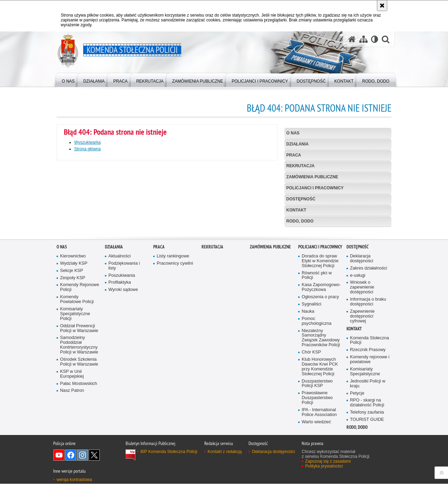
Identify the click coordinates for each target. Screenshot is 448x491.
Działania (298, 144)
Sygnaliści (311, 395)
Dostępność (301, 199)
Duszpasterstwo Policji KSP (317, 475)
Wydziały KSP (74, 354)
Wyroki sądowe (123, 381)
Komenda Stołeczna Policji (369, 431)
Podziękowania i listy (124, 357)
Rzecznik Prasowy (368, 441)
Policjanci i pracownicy (315, 188)
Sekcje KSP (72, 362)
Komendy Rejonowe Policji (80, 379)
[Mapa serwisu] (363, 39)
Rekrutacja (301, 166)
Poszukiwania (122, 366)
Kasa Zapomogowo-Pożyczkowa (321, 379)
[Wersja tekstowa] (375, 39)
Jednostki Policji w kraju (368, 475)
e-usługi (358, 366)
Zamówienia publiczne (312, 177)
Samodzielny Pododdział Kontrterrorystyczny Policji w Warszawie (79, 436)
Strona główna (87, 149)
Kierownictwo (73, 347)
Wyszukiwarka (87, 142)
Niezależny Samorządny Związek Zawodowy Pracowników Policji (321, 429)
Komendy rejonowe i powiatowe (370, 450)
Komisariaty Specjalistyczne (365, 462)
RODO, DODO (300, 221)
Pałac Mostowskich (79, 475)
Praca (294, 155)
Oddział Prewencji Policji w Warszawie (79, 419)
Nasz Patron (72, 482)
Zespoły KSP (73, 369)
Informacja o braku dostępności (368, 393)
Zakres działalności (368, 359)
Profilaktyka (120, 374)
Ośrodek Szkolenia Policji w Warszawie (79, 453)
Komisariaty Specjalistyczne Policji (75, 405)
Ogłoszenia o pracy (320, 388)
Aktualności (120, 347)
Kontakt (296, 210)
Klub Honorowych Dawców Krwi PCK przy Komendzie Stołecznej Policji (320, 458)
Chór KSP (311, 443)
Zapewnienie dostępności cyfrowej (362, 407)
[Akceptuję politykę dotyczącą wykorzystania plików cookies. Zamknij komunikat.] (382, 6)
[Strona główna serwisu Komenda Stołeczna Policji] (352, 39)
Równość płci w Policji (317, 366)
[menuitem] (68, 80)
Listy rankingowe (173, 347)
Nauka (308, 402)
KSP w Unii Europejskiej (72, 465)
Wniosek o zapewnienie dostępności (362, 379)
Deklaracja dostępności (362, 350)
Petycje (357, 484)
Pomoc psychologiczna (316, 412)
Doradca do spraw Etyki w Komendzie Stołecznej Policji (320, 352)
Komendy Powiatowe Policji (77, 390)
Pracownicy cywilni (175, 354)
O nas (293, 133)
